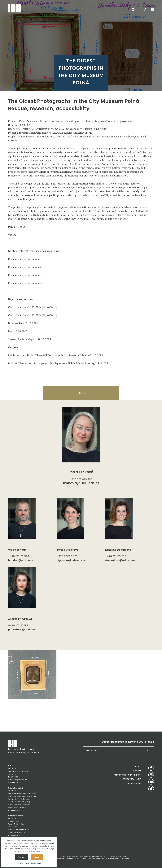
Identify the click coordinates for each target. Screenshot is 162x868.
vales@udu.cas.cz (21, 832)
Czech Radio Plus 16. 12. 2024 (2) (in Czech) (33, 315)
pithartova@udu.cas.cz (23, 629)
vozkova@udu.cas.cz (22, 805)
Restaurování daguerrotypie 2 (25, 267)
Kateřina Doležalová (67, 136)
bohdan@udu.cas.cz (21, 560)
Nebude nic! (27, 355)
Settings (22, 857)
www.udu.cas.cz (14, 782)
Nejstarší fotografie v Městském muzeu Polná (34, 251)
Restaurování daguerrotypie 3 (25, 275)
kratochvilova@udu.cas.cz (24, 807)
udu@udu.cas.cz (20, 780)
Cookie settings (134, 783)
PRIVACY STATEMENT (132, 779)
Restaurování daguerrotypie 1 (25, 259)
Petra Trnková (43, 133)
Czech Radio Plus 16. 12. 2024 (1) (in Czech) (33, 307)
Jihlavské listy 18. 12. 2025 (23, 323)
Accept (37, 857)
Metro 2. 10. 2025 (18, 331)
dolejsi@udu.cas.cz (21, 829)
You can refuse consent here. (29, 863)
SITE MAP (137, 771)
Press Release (17, 227)
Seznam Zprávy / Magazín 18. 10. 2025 (29, 339)
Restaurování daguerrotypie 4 (25, 283)
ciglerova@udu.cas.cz (71, 560)
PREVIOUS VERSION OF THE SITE (128, 775)
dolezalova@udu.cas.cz (121, 560)
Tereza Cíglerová (45, 136)
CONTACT (137, 767)
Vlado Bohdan (109, 136)
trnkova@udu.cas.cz (81, 483)
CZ (128, 9)
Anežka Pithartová (90, 136)
